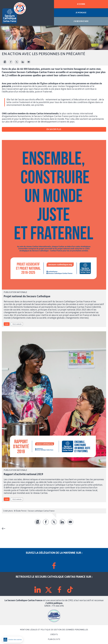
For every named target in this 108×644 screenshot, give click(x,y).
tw (17, 62)
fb (11, 62)
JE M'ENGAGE (81, 13)
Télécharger (17, 324)
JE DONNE (81, 4)
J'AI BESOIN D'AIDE (81, 21)
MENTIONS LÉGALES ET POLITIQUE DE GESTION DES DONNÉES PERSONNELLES (54, 630)
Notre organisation (4, 529)
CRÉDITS (54, 634)
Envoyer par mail (29, 62)
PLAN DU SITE (54, 639)
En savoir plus (54, 129)
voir (7, 324)
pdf (5, 62)
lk (23, 62)
